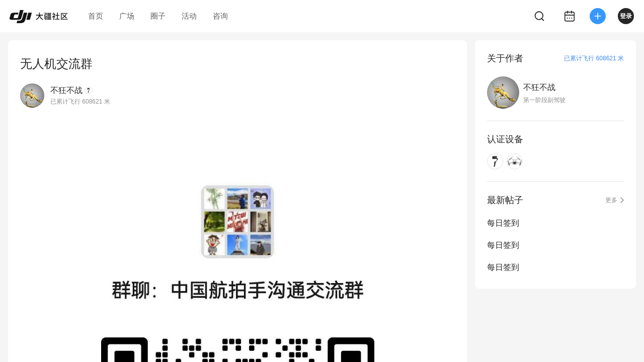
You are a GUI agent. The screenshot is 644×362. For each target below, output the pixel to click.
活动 (189, 16)
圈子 (158, 16)
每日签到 (503, 223)
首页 (96, 16)
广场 (127, 16)
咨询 (220, 16)
